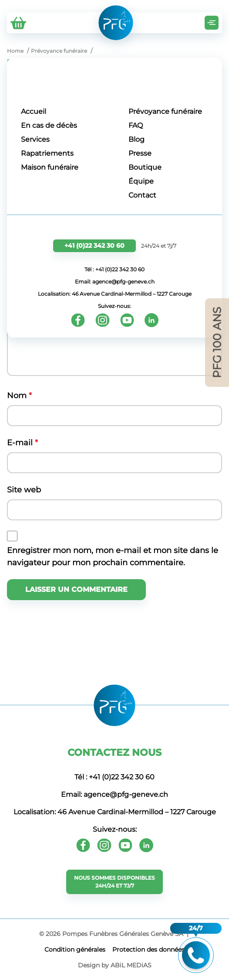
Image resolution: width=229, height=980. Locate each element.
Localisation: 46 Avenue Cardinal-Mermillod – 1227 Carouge (115, 294)
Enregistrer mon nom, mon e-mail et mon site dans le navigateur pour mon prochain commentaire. (113, 557)
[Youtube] (127, 320)
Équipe (141, 181)
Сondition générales (75, 949)
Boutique (145, 167)
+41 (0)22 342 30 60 (94, 246)
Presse (140, 153)
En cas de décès (49, 125)
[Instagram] (103, 320)
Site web (24, 490)
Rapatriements (47, 153)
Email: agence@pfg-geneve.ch (115, 282)
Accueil (34, 111)
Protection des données (148, 949)
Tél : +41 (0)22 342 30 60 (114, 269)
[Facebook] (78, 320)
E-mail (22, 443)
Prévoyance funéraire (165, 111)
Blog (136, 139)
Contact (142, 195)
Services (35, 139)
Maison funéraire (50, 167)
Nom (19, 396)
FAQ (136, 125)
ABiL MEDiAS (131, 965)
